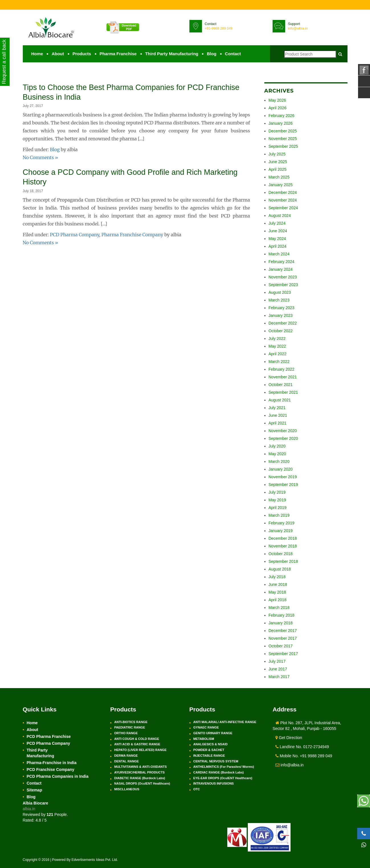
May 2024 (277, 239)
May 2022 (277, 346)
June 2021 (278, 415)
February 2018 (282, 615)
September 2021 (283, 392)
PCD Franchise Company (51, 769)
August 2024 (280, 216)
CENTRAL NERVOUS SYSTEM (216, 761)
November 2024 (283, 200)
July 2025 (277, 154)
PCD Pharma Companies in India (58, 776)
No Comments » (40, 157)
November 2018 (283, 546)
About (58, 54)
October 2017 (281, 646)
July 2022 (277, 338)
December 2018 (283, 538)
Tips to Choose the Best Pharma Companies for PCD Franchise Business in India (124, 92)
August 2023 (280, 292)
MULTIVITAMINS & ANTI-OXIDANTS (140, 767)
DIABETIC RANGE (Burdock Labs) (140, 778)
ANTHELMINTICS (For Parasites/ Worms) (224, 767)
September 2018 (283, 561)
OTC (197, 789)
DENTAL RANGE (126, 761)
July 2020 (277, 446)
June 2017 (278, 669)
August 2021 (280, 400)
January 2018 (281, 623)
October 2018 (281, 554)
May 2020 (277, 454)
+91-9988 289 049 (219, 28)
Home (37, 54)
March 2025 (279, 177)
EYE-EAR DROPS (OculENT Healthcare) (223, 778)
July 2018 (277, 577)
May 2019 (277, 500)
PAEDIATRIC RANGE (130, 727)
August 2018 (280, 569)
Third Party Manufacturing (172, 54)
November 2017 (283, 638)
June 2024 (278, 231)
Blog (211, 54)
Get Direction (289, 738)
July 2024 (277, 223)
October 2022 (281, 331)
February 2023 (282, 308)
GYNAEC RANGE (206, 727)
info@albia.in (298, 28)
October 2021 (281, 385)
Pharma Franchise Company (132, 234)
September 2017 (283, 654)
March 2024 (279, 254)
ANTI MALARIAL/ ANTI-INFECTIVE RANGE (225, 722)
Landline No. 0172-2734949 (302, 747)
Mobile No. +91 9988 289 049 (304, 756)
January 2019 (281, 531)
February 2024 (282, 262)
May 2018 (277, 592)
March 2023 (279, 300)
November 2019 (283, 477)
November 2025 (283, 139)
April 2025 (278, 169)
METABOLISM (204, 739)
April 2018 (278, 600)
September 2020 (283, 438)
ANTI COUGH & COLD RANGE (137, 739)
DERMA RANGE (126, 756)
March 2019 (279, 515)
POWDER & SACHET (209, 750)
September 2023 (283, 285)
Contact (233, 54)
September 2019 (283, 485)
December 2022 (283, 323)
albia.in (29, 809)
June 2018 (278, 584)
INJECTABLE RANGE (209, 756)
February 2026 (282, 116)
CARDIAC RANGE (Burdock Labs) (219, 772)
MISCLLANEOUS (127, 789)
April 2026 (278, 108)
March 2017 (279, 677)
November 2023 (283, 277)
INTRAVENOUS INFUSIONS (214, 783)
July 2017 (277, 661)
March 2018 (279, 608)
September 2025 (283, 146)
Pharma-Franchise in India (52, 763)
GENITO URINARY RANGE (213, 733)
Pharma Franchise (118, 54)
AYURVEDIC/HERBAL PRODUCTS (139, 772)
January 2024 (281, 269)
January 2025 (281, 185)
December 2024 (283, 192)
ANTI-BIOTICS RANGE (131, 722)
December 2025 (283, 131)
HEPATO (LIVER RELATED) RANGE (140, 750)
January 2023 (281, 315)
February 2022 (282, 369)
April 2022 (278, 354)
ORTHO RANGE (126, 733)
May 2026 (277, 100)
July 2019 (277, 492)
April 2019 (278, 508)
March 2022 (279, 362)
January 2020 (281, 469)
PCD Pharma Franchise (49, 736)
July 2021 (277, 408)
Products (82, 54)
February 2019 (282, 523)
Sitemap (34, 790)
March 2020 (279, 461)
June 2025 (278, 162)
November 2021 (283, 377)
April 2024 (278, 246)
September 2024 (283, 208)
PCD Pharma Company (74, 234)
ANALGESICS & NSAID (210, 744)
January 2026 (281, 123)
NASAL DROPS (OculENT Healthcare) (142, 783)
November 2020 (283, 431)
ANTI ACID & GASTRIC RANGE (137, 744)
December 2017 (283, 631)
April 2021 (278, 423)
